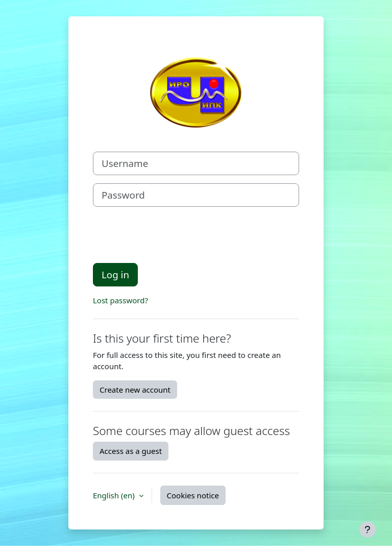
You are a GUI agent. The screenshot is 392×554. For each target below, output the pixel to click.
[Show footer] (367, 529)
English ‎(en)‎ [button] (115, 495)
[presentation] (170, 235)
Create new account (135, 390)
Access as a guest (131, 451)
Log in (115, 274)
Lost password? (120, 300)
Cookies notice (193, 495)
